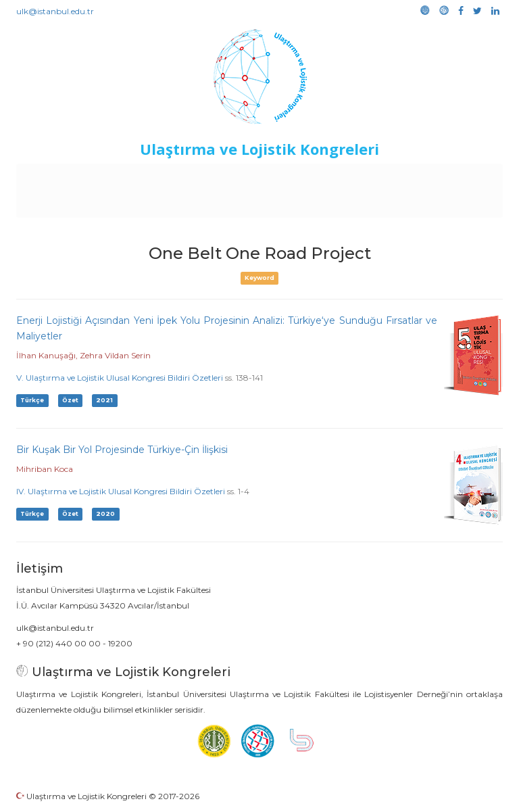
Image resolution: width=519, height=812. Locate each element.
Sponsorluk (391, 177)
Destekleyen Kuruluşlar (191, 177)
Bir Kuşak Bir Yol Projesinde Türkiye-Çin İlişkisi (122, 450)
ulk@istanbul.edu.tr (55, 11)
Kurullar (109, 177)
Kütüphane (453, 177)
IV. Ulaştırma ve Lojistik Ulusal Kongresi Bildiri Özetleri (121, 491)
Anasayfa (61, 177)
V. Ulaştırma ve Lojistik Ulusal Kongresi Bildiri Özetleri (120, 378)
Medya (278, 204)
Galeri (239, 204)
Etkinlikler (277, 177)
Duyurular (332, 177)
